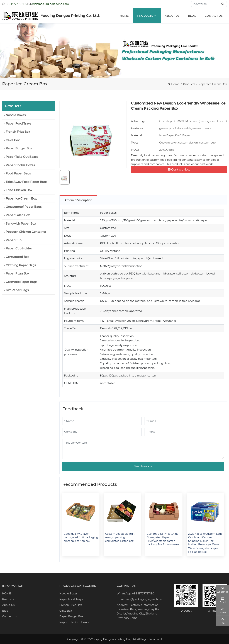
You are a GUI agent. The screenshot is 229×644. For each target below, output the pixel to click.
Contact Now (179, 170)
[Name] (102, 421)
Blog (192, 16)
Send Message (143, 466)
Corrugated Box (17, 257)
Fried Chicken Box (19, 190)
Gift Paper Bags (17, 290)
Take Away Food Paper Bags (26, 182)
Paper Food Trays (18, 124)
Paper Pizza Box (17, 274)
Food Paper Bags (18, 173)
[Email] (184, 421)
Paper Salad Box (18, 215)
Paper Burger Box (19, 148)
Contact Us (214, 16)
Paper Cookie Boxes (20, 165)
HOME (7, 593)
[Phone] (184, 432)
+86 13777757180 (16, 4)
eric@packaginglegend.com (50, 4)
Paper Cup (14, 240)
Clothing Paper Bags (21, 265)
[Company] (102, 432)
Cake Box (13, 140)
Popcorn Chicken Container (26, 232)
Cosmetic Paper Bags (21, 282)
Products (145, 16)
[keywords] (205, 4)
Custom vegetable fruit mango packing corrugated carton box (120, 537)
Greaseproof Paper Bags (24, 207)
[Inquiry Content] (143, 449)
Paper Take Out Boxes (22, 157)
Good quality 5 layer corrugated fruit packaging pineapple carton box (81, 537)
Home (124, 16)
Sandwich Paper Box (21, 224)
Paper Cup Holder (19, 248)
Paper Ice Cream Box (21, 199)
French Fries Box (18, 132)
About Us (172, 16)
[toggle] (51, 257)
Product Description (78, 200)
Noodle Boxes (16, 115)
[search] (223, 4)
